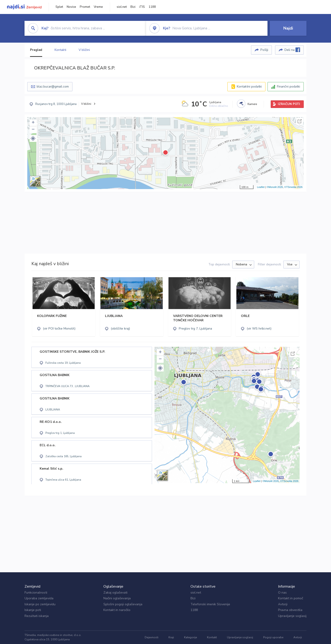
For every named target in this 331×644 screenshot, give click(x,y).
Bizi (133, 7)
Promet (85, 7)
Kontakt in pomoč (291, 598)
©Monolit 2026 (275, 187)
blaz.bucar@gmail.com (53, 87)
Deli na (292, 50)
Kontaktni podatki (249, 87)
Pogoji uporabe (273, 637)
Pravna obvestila (290, 610)
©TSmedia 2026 (293, 187)
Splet (59, 7)
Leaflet (261, 187)
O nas (282, 593)
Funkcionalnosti (36, 593)
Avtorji (283, 604)
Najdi (288, 28)
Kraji (171, 637)
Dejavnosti (152, 637)
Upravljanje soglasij (292, 616)
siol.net (122, 7)
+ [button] (33, 123)
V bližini (84, 50)
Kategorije (190, 637)
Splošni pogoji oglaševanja (123, 604)
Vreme (98, 7)
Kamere (252, 104)
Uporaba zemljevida (39, 598)
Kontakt (212, 637)
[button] (33, 138)
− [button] (33, 130)
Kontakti (60, 50)
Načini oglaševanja (117, 598)
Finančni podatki (288, 87)
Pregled (36, 50)
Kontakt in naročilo (117, 610)
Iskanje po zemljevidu (40, 604)
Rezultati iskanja (37, 616)
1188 (152, 7)
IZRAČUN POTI (289, 104)
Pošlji (264, 50)
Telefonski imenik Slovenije (210, 604)
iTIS (142, 7)
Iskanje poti (33, 610)
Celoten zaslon (300, 121)
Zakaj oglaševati (115, 593)
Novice (71, 7)
